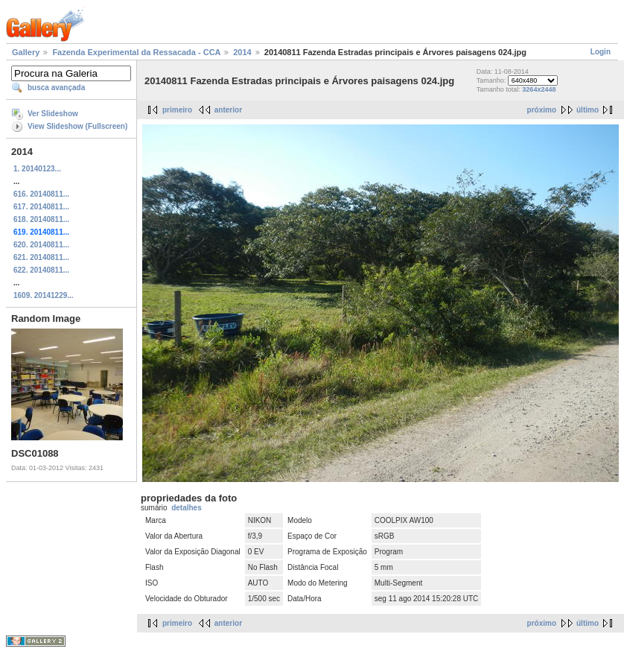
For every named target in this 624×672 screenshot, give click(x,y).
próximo (542, 110)
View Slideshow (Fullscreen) (77, 126)
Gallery (26, 52)
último (588, 110)
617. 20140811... (41, 207)
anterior (228, 110)
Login (601, 52)
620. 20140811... (41, 245)
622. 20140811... (41, 270)
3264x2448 (539, 89)
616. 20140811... (41, 194)
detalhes (187, 508)
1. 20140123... (37, 169)
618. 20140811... (41, 219)
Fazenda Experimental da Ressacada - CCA (136, 52)
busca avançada (56, 88)
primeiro (177, 110)
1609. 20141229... (44, 295)
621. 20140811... (41, 257)
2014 (242, 52)
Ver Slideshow (53, 114)
